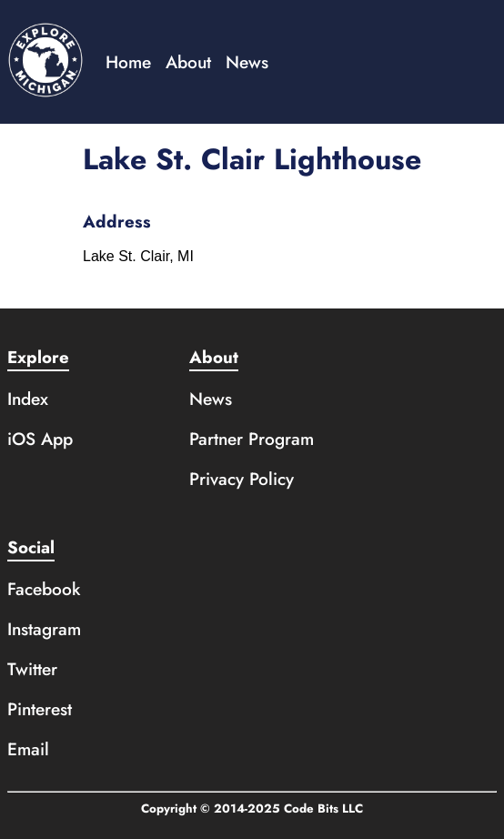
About (188, 62)
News (247, 62)
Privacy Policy (242, 479)
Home (128, 62)
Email (28, 749)
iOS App (40, 439)
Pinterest (40, 709)
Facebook (44, 589)
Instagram (44, 629)
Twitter (32, 669)
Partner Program (252, 439)
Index (28, 399)
